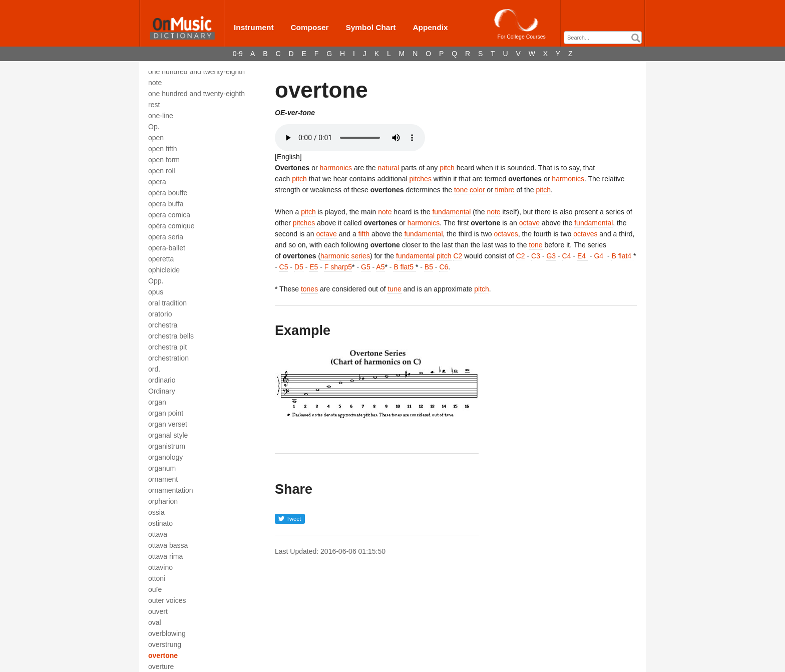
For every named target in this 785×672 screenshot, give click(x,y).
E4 (582, 256)
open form (164, 160)
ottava (158, 534)
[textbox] (605, 38)
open (156, 138)
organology (165, 457)
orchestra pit (167, 347)
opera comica (169, 215)
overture (161, 666)
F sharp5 (338, 267)
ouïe (155, 589)
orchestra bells (171, 336)
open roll (162, 171)
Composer (309, 27)
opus (156, 292)
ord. (154, 369)
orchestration (168, 358)
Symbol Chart (370, 27)
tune (394, 289)
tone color (469, 190)
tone (535, 245)
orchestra (163, 325)
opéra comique (171, 226)
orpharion (163, 501)
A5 (380, 267)
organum (162, 468)
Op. (154, 127)
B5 (429, 267)
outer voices (167, 600)
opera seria (166, 237)
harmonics (336, 168)
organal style (168, 435)
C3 (536, 256)
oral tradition (167, 303)
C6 (444, 267)
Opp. (156, 281)
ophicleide (164, 270)
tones (309, 289)
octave (529, 223)
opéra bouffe (168, 193)
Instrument (254, 27)
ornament (163, 479)
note (385, 212)
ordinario (162, 380)
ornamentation (171, 490)
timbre (505, 190)
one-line (161, 116)
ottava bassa (168, 545)
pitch (447, 168)
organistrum (167, 446)
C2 (458, 256)
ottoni (157, 578)
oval (155, 622)
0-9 (238, 54)
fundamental (451, 212)
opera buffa (166, 204)
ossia (156, 512)
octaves (506, 234)
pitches (421, 179)
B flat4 (622, 256)
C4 (567, 256)
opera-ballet (167, 248)
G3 (551, 256)
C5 (284, 267)
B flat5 (405, 267)
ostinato (160, 523)
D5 (299, 267)
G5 (366, 267)
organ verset (168, 424)
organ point (166, 413)
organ (157, 402)
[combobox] (603, 38)
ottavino (160, 567)
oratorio (160, 314)
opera (157, 182)
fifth (364, 234)
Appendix (430, 27)
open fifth (163, 149)
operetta (161, 259)
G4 (600, 256)
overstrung (165, 644)
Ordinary (162, 391)
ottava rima (165, 556)
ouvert (158, 611)
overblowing (167, 633)
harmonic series (345, 256)
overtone (163, 655)
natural (388, 168)
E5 (314, 267)
